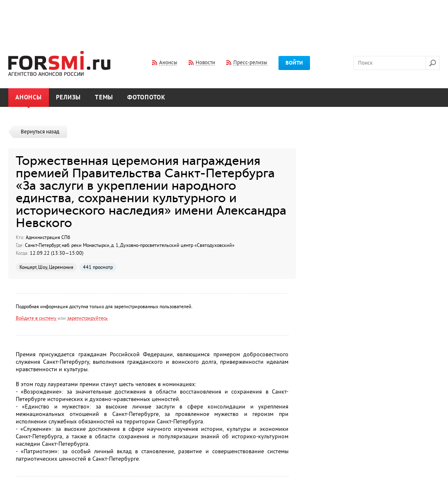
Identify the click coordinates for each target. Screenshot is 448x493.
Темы (104, 98)
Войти (294, 63)
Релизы (69, 98)
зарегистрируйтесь (87, 318)
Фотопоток (146, 98)
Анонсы (29, 98)
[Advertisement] (224, 20)
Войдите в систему (36, 318)
